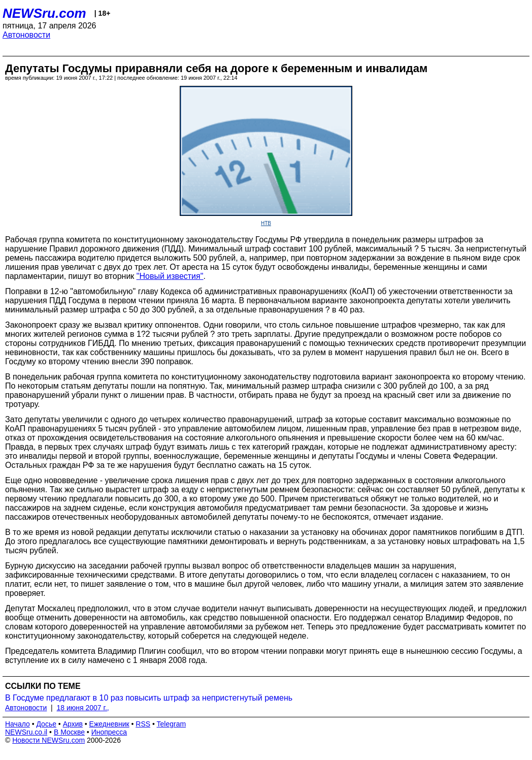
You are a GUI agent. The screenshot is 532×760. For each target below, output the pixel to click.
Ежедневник (109, 724)
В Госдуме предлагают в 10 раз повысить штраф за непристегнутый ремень (149, 698)
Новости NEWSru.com (48, 740)
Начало (18, 724)
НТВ (266, 223)
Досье (46, 724)
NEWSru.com (44, 13)
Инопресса (109, 732)
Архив (73, 724)
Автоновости (26, 35)
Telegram (172, 724)
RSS (143, 724)
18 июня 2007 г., (83, 708)
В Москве (69, 732)
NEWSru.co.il (26, 732)
